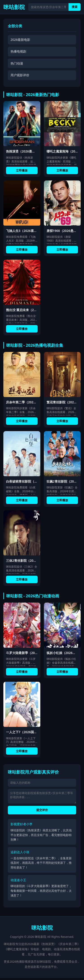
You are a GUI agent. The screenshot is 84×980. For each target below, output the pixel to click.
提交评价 (42, 812)
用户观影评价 (20, 75)
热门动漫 (17, 63)
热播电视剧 (18, 51)
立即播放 (22, 170)
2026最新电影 (20, 40)
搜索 (75, 7)
